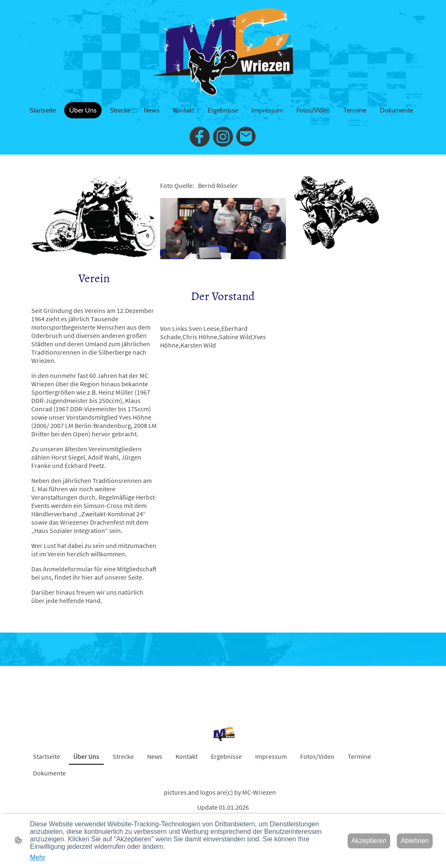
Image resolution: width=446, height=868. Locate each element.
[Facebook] (200, 137)
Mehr (38, 857)
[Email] (246, 137)
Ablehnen (415, 841)
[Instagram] (223, 137)
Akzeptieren (369, 841)
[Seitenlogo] (223, 51)
